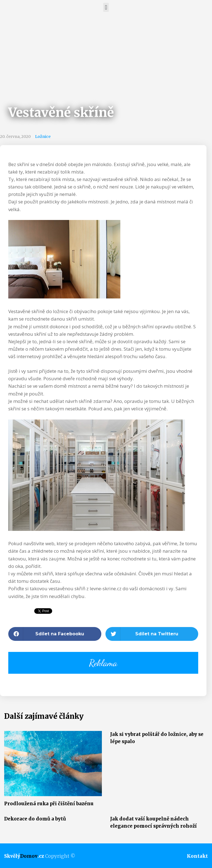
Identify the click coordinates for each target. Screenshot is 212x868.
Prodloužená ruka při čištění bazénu (49, 804)
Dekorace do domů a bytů (35, 819)
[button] (106, 7)
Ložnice (43, 137)
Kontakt (197, 856)
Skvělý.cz (24, 856)
